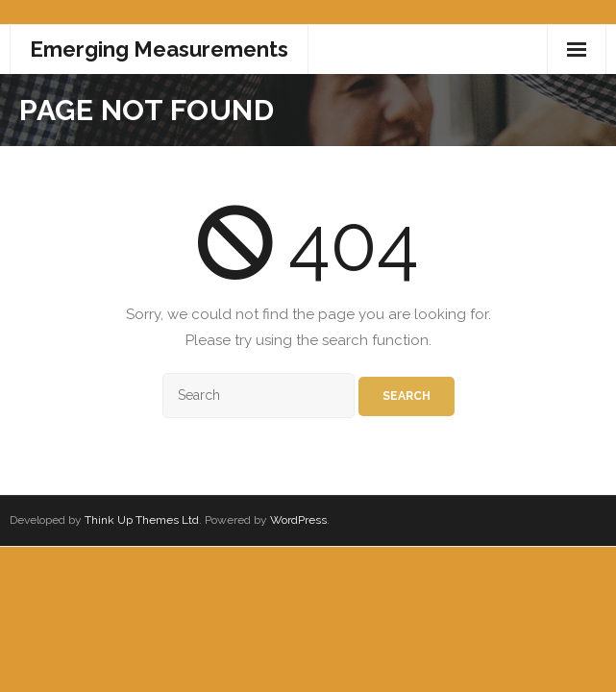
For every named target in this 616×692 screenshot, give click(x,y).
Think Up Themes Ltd (142, 520)
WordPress (298, 520)
